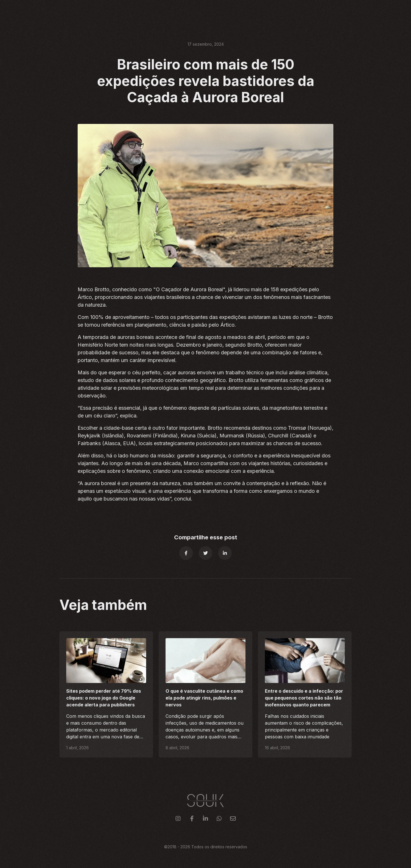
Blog (318, 11)
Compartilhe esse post (206, 537)
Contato (342, 11)
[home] (69, 11)
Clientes (272, 11)
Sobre (297, 11)
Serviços (243, 11)
